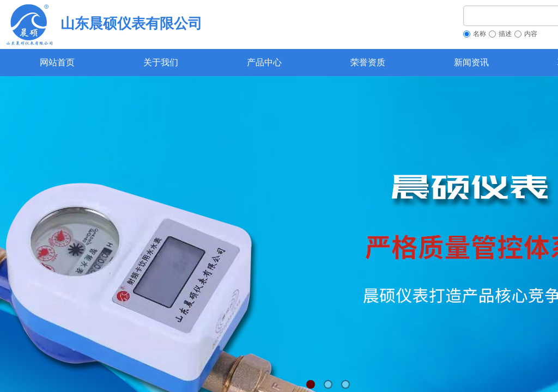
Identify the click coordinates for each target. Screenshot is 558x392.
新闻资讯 (471, 62)
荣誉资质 (368, 62)
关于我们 (161, 62)
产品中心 (264, 62)
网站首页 (57, 62)
